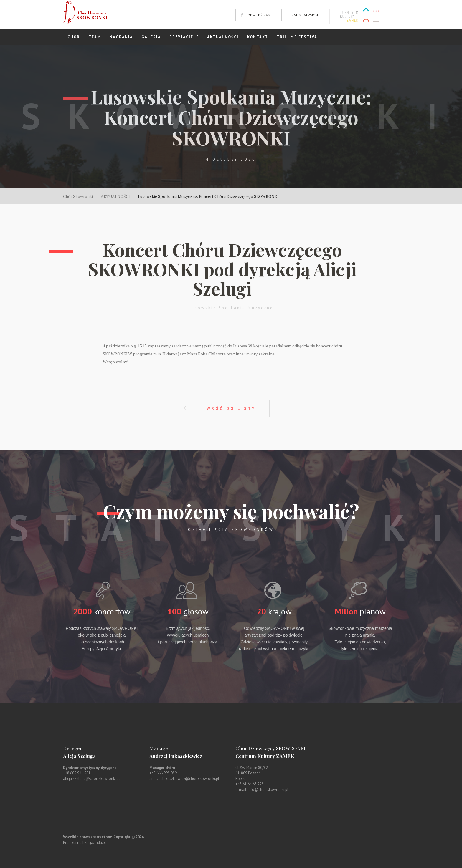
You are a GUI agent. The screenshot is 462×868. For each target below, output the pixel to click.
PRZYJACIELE (184, 37)
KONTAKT (258, 37)
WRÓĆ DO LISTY (231, 408)
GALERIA (151, 37)
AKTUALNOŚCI (223, 37)
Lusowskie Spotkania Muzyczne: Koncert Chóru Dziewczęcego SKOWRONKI (208, 196)
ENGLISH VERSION (304, 15)
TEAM (95, 37)
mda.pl (100, 843)
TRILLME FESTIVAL (298, 37)
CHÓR (74, 37)
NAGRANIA (121, 37)
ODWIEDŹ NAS (259, 15)
